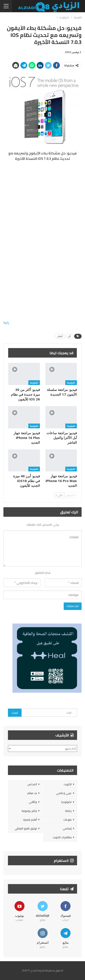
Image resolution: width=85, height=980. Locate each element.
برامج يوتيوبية (29, 811)
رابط (6, 323)
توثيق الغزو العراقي (26, 828)
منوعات (67, 820)
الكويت (68, 784)
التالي (59, 495)
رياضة (68, 811)
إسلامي (67, 828)
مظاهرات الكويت (62, 837)
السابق (71, 495)
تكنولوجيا (71, 383)
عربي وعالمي (64, 793)
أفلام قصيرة (30, 820)
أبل (69, 336)
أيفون (60, 336)
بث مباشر (32, 793)
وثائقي (33, 802)
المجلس (32, 784)
